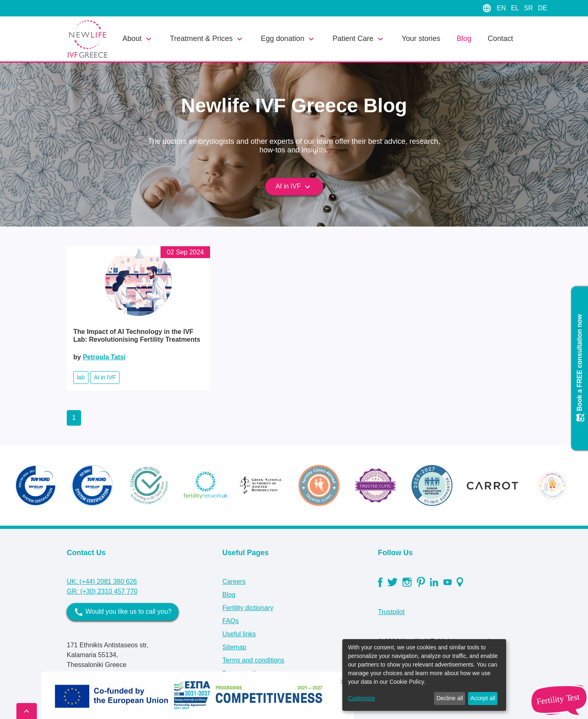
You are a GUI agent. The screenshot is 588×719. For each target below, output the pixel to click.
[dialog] (424, 675)
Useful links (239, 634)
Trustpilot (391, 612)
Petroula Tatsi (104, 357)
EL (516, 8)
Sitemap (234, 647)
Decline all (450, 698)
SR (529, 8)
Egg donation (288, 39)
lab (81, 377)
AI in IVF (294, 187)
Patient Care (359, 39)
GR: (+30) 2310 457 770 (102, 591)
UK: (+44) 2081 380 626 (102, 582)
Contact (500, 39)
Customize (362, 698)
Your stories (421, 39)
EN (502, 8)
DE (543, 8)
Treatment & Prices (207, 39)
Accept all (483, 698)
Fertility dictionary (248, 608)
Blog (464, 39)
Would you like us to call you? (123, 612)
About (138, 39)
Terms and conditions (253, 660)
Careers (234, 582)
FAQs (231, 621)
